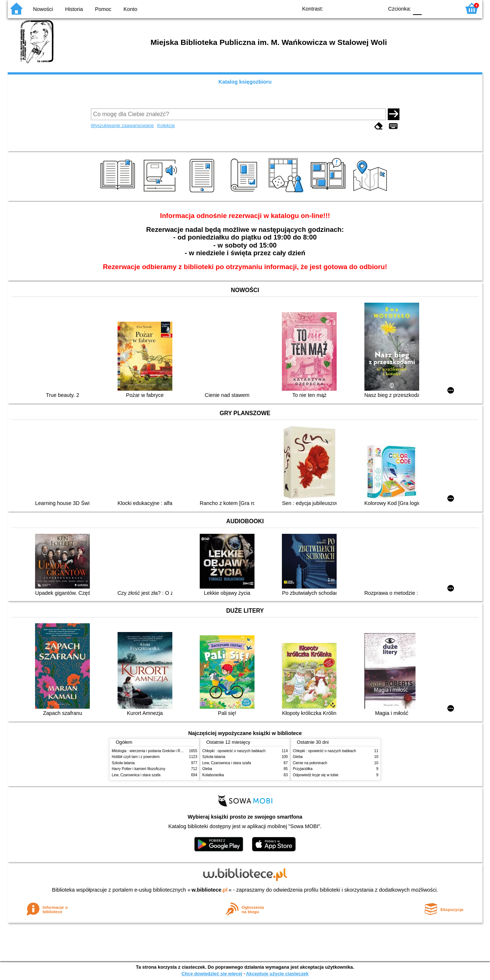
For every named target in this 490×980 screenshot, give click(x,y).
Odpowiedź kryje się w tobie (316, 775)
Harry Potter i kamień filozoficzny (139, 769)
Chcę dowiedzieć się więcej (212, 974)
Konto (130, 9)
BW (346, 8)
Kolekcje (166, 125)
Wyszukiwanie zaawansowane (122, 125)
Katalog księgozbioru (245, 82)
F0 (417, 8)
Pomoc (103, 9)
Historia (74, 9)
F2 (447, 8)
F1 (430, 8)
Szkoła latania (123, 763)
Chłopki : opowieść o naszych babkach (234, 751)
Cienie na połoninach (310, 763)
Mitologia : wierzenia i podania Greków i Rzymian (152, 751)
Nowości (43, 9)
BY (376, 8)
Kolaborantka (213, 775)
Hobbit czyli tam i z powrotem (136, 757)
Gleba (207, 769)
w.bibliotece (210, 890)
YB (361, 8)
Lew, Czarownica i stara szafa (136, 775)
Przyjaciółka (303, 769)
